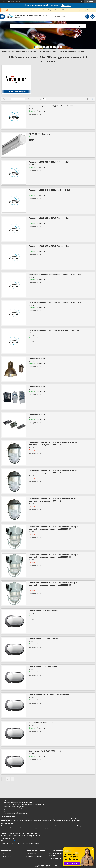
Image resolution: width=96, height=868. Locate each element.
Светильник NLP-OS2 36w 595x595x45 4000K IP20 (49, 695)
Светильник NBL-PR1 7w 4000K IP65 (43, 639)
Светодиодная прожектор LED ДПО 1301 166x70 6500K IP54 (53, 106)
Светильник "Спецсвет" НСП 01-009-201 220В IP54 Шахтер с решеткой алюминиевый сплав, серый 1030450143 (53, 528)
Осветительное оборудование (25, 51)
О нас (43, 26)
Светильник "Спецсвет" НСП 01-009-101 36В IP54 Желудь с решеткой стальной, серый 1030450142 (53, 500)
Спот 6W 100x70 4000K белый (41, 723)
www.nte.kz (12, 841)
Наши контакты (6, 856)
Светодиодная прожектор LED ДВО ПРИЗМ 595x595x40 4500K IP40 (54, 331)
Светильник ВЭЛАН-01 (38, 358)
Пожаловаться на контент (55, 867)
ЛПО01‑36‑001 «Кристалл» (40, 134)
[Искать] (81, 17)
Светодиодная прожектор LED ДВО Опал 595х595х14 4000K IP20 (55, 302)
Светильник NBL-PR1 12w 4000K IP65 (44, 667)
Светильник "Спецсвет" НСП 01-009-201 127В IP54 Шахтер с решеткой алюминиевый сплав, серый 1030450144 (53, 556)
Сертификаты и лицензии (34, 856)
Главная (17, 26)
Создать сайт (11, 1)
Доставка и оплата (67, 26)
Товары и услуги (30, 26)
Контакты (66, 5)
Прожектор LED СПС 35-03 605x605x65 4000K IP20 (49, 162)
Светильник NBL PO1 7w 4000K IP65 (43, 611)
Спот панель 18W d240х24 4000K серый (45, 751)
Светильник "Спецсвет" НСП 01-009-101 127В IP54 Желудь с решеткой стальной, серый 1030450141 (53, 472)
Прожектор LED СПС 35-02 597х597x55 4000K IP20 (49, 246)
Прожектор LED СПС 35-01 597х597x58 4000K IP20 (49, 218)
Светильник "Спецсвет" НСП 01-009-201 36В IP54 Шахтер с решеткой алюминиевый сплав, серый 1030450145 (53, 584)
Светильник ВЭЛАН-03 (38, 414)
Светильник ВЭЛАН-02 (38, 386)
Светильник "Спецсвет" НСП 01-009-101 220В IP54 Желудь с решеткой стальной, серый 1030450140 (53, 444)
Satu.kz (56, 865)
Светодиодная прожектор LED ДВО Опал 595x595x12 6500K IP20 (55, 274)
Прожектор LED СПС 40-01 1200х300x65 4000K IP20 (50, 190)
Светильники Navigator (16, 92)
